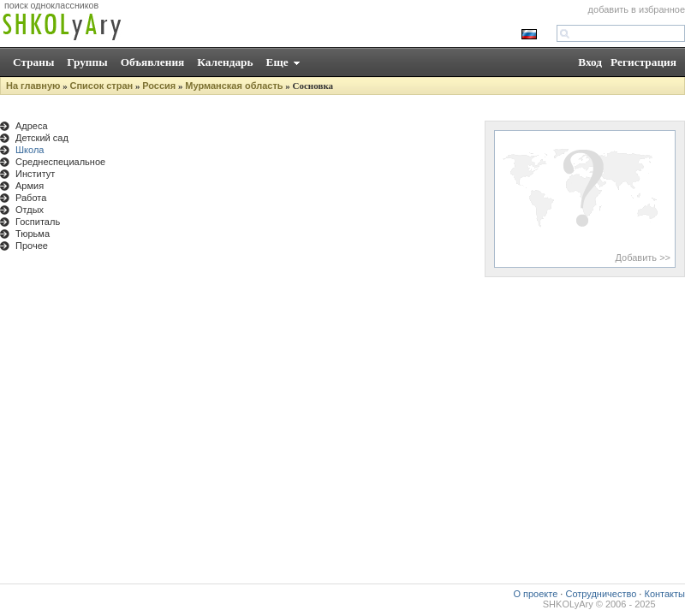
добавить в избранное (637, 9)
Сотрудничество (601, 594)
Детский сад (42, 138)
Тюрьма (33, 234)
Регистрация (643, 62)
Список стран (101, 86)
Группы (87, 62)
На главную (33, 86)
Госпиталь (38, 222)
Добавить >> (643, 258)
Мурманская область (234, 86)
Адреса (32, 126)
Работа (31, 198)
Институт (35, 174)
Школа (30, 150)
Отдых (30, 210)
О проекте (535, 594)
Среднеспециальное (60, 162)
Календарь (225, 62)
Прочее (32, 246)
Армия (30, 186)
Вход (590, 62)
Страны (33, 62)
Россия (159, 86)
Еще (277, 62)
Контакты (664, 594)
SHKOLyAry (568, 604)
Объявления (153, 62)
